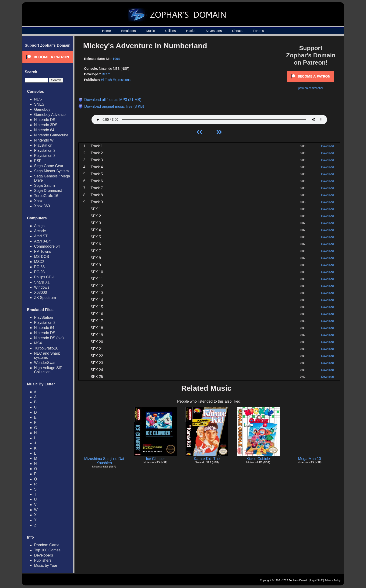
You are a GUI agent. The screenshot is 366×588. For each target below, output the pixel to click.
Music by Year (46, 566)
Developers (44, 555)
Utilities (171, 31)
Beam (106, 74)
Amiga (39, 226)
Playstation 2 (45, 150)
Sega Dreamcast (48, 191)
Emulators (128, 31)
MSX (38, 343)
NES (38, 99)
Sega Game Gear (49, 166)
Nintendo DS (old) (49, 338)
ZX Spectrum (45, 298)
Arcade (40, 231)
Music (151, 31)
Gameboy (42, 109)
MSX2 (39, 262)
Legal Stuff (316, 580)
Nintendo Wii (45, 140)
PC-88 (39, 267)
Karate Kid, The (207, 459)
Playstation (43, 145)
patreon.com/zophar (311, 88)
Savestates (214, 31)
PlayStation (44, 317)
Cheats (237, 31)
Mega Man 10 (310, 459)
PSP (38, 161)
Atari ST (41, 236)
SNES (39, 104)
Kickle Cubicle (258, 459)
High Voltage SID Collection (48, 370)
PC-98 (39, 272)
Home (106, 31)
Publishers (43, 560)
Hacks (191, 31)
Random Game (47, 545)
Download (327, 146)
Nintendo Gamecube (51, 135)
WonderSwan (45, 363)
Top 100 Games (47, 550)
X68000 (40, 292)
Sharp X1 (42, 282)
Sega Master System (51, 171)
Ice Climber (156, 459)
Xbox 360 (42, 206)
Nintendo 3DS (46, 125)
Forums (258, 31)
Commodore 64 (47, 246)
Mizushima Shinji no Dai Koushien (104, 461)
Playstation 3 (45, 156)
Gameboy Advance (50, 115)
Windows (42, 287)
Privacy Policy (333, 580)
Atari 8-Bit (42, 241)
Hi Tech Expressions (116, 80)
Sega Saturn (44, 185)
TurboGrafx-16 (46, 196)
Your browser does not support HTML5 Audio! (209, 118)
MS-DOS (42, 257)
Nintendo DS (45, 120)
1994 (116, 59)
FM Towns (43, 251)
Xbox (38, 201)
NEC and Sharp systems (47, 355)
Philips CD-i (44, 277)
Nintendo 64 (44, 130)
